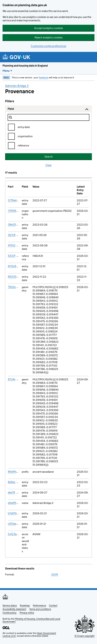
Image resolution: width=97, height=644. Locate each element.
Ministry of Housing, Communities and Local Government (31, 620)
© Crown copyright (84, 636)
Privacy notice (27, 613)
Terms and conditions (40, 609)
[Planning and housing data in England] (17, 57)
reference (23, 145)
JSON (55, 574)
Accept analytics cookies (49, 28)
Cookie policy (10, 613)
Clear (49, 165)
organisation (25, 136)
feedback (44, 77)
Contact (53, 605)
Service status (10, 605)
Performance (39, 605)
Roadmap (25, 605)
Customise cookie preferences (48, 46)
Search (49, 157)
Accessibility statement (14, 609)
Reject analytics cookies (48, 37)
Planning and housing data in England (25, 66)
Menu (6, 71)
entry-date (24, 127)
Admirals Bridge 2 (17, 86)
